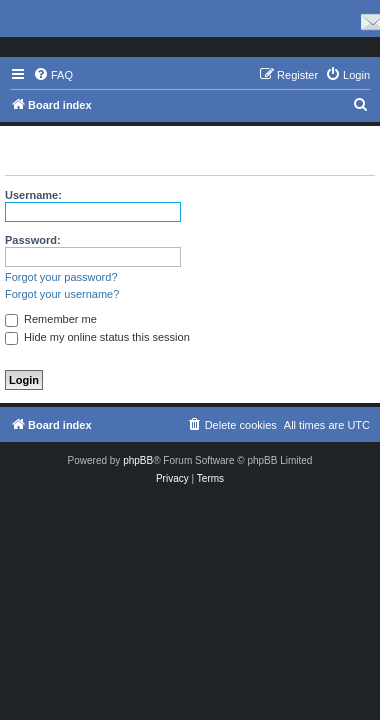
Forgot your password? (61, 277)
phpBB (138, 460)
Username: (33, 195)
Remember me (51, 319)
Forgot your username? (62, 294)
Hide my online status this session (97, 337)
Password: (33, 240)
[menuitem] (53, 75)
